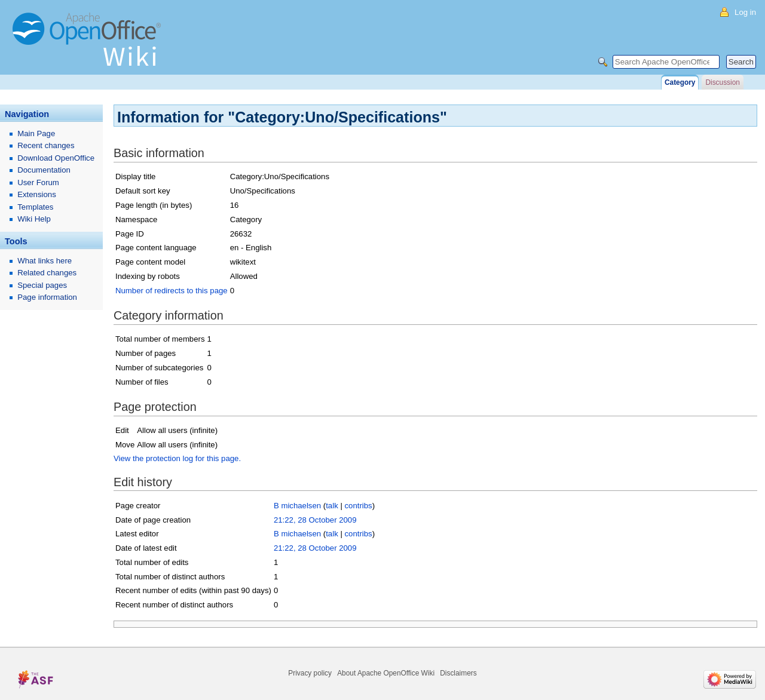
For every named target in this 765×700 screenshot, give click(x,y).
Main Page (36, 133)
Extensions (37, 194)
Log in (745, 12)
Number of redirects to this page (172, 291)
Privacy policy (310, 673)
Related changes (47, 273)
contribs (359, 506)
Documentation (44, 170)
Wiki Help (34, 219)
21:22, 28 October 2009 (315, 520)
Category (680, 82)
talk (332, 506)
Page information (47, 297)
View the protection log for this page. (177, 458)
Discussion (722, 82)
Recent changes (46, 145)
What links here (45, 261)
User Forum (38, 182)
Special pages (42, 285)
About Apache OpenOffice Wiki (386, 673)
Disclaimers (458, 673)
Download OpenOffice (56, 158)
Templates (35, 207)
